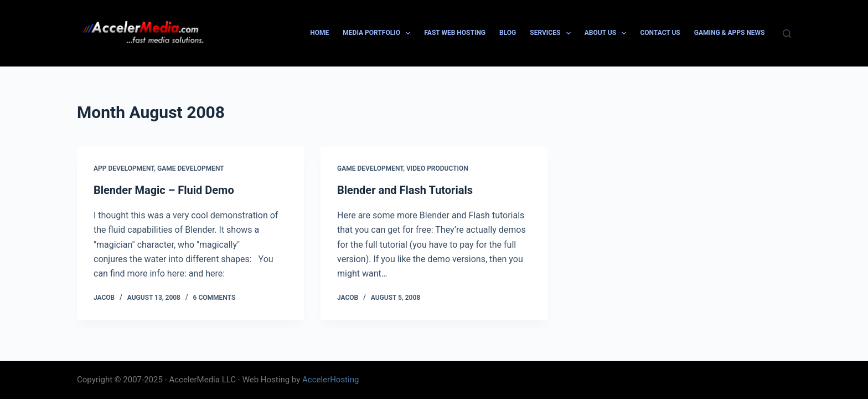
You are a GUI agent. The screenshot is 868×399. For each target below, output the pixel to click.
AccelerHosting (330, 380)
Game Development (191, 168)
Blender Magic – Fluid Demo (164, 190)
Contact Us (660, 33)
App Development (124, 168)
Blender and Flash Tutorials (405, 190)
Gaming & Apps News (730, 33)
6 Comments (215, 298)
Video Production (437, 168)
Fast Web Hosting (455, 33)
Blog (508, 33)
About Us (608, 33)
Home (319, 33)
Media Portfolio (379, 33)
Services (552, 33)
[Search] (787, 34)
